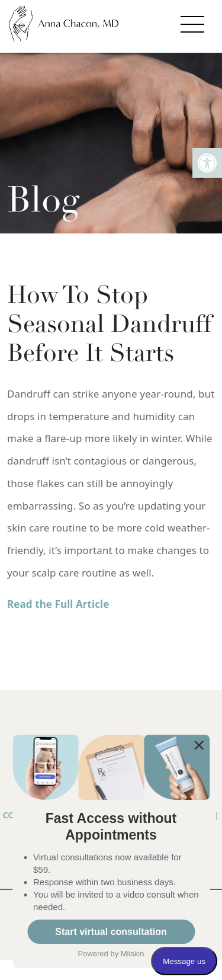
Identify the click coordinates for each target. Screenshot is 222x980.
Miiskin (133, 954)
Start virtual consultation (111, 932)
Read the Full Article (58, 604)
